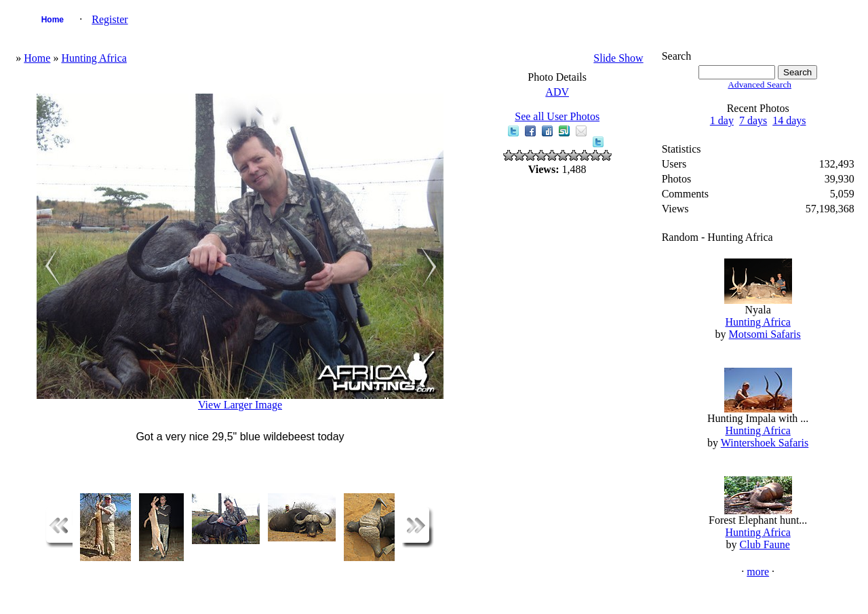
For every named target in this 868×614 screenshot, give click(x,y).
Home (53, 20)
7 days (753, 120)
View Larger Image (240, 405)
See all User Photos (557, 116)
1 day (722, 120)
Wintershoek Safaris (765, 443)
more (758, 572)
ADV (557, 92)
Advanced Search (759, 84)
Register (110, 19)
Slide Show (618, 58)
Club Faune (765, 544)
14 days (789, 120)
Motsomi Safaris (765, 334)
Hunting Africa (94, 58)
